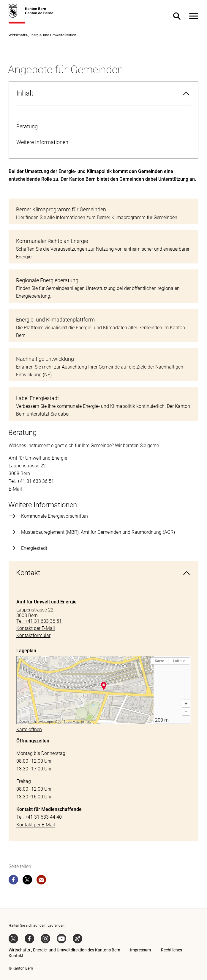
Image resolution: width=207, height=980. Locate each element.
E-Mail (15, 489)
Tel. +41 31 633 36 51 (31, 481)
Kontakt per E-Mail (36, 825)
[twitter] (27, 881)
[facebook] (13, 881)
